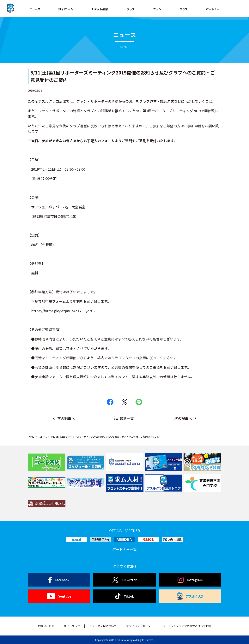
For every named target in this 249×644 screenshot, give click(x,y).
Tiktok (125, 596)
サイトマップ (72, 626)
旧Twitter (124, 580)
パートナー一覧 (124, 549)
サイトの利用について (103, 626)
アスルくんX (190, 596)
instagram (190, 580)
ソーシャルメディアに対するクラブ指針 (187, 626)
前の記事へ (66, 418)
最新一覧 (127, 418)
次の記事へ (183, 418)
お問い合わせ (46, 626)
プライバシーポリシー (140, 626)
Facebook (59, 580)
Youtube (59, 596)
